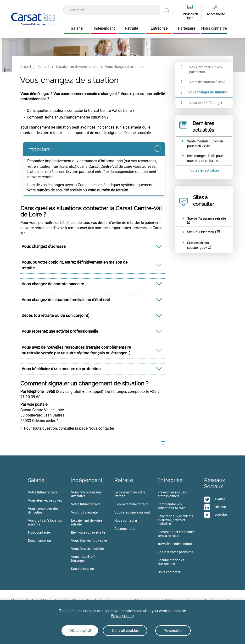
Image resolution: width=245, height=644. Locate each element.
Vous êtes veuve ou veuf (46, 500)
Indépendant (87, 480)
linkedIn (220, 507)
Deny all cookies (125, 631)
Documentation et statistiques (171, 562)
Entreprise (170, 480)
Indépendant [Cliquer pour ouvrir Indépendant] (104, 28)
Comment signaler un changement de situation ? (68, 117)
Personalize (173, 631)
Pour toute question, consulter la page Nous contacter (69, 428)
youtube (221, 514)
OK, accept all (80, 631)
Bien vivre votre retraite (88, 532)
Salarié (36, 480)
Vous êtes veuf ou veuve (89, 541)
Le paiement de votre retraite (77, 67)
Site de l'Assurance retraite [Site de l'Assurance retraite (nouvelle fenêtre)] (206, 218)
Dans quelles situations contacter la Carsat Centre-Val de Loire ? (81, 111)
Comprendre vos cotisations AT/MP (171, 506)
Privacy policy (122, 616)
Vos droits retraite (84, 512)
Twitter (220, 499)
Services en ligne (190, 16)
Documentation (39, 541)
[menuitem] (50, 518)
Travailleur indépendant (175, 544)
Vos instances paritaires (175, 552)
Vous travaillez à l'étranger (83, 559)
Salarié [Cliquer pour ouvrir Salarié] (77, 28)
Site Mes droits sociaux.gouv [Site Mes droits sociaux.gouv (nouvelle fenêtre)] (198, 245)
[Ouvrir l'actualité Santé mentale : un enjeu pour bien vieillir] (201, 144)
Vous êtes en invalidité (87, 549)
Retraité (43, 67)
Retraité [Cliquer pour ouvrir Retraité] (132, 28)
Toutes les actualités (204, 170)
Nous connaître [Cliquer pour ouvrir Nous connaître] (214, 28)
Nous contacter (39, 532)
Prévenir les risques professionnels (172, 494)
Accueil (26, 67)
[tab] (92, 246)
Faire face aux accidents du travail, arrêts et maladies (175, 520)
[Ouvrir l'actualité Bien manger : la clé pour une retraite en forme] (201, 158)
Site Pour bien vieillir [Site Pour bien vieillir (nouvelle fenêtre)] (202, 232)
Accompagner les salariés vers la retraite (176, 534)
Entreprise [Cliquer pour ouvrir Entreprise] (159, 28)
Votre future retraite (43, 492)
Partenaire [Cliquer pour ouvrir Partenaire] (187, 28)
